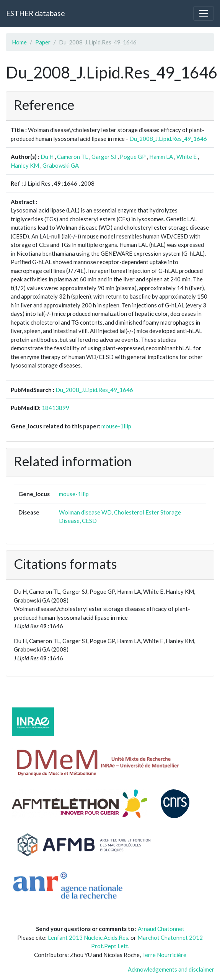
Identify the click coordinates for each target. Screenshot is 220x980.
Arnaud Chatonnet (161, 929)
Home (19, 42)
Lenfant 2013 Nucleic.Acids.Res (88, 938)
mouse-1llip (116, 426)
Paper (43, 42)
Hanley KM (25, 165)
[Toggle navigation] (204, 13)
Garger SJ (104, 157)
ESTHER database (35, 13)
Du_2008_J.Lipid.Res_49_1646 (168, 139)
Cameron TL (73, 157)
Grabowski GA (61, 165)
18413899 (55, 408)
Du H (47, 157)
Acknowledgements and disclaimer (171, 969)
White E (187, 157)
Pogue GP (133, 157)
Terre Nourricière (164, 955)
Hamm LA (161, 157)
